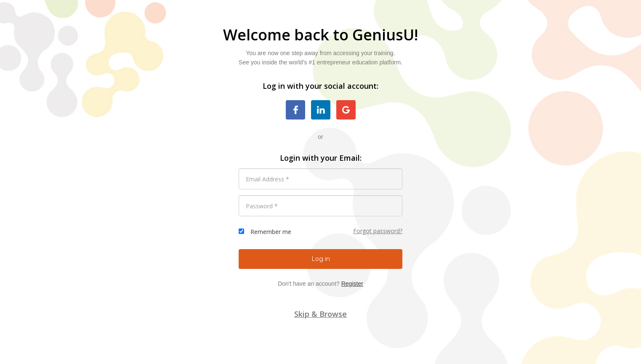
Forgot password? (378, 231)
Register (352, 284)
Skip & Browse (320, 314)
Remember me (271, 232)
